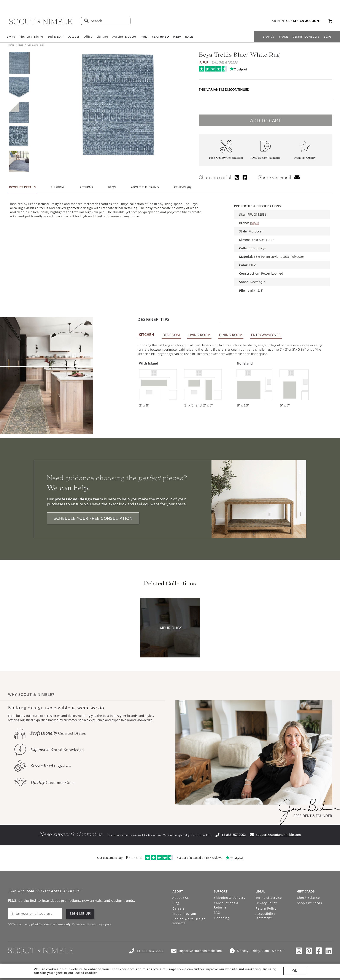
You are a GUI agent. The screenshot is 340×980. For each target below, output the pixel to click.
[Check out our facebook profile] (319, 951)
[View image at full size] (118, 105)
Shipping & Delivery (230, 898)
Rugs (144, 37)
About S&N (181, 898)
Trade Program (184, 914)
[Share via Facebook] (245, 177)
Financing (222, 918)
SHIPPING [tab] (58, 187)
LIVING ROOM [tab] (199, 335)
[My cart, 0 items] (330, 21)
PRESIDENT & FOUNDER (313, 816)
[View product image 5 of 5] (19, 161)
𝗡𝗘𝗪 (177, 37)
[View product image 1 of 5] (19, 63)
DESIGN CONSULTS (306, 37)
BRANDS (269, 37)
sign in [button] (278, 21)
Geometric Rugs (35, 45)
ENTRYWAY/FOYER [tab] (266, 335)
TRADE (283, 37)
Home (11, 45)
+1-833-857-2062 (234, 835)
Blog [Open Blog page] (176, 903)
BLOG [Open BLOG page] (328, 37)
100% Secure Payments (265, 158)
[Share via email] (297, 177)
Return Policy (266, 908)
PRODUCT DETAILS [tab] (22, 187)
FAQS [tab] (112, 187)
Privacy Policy (266, 903)
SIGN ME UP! (81, 914)
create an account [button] (304, 21)
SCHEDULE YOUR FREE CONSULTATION (93, 518)
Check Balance (308, 898)
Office (88, 37)
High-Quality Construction (226, 158)
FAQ (217, 912)
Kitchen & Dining (31, 37)
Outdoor (73, 37)
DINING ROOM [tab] (231, 335)
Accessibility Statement (265, 916)
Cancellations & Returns (226, 905)
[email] (35, 914)
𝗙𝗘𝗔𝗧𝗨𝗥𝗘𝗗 (160, 37)
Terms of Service (269, 898)
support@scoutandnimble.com (278, 835)
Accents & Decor (124, 37)
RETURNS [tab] (86, 187)
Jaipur (203, 62)
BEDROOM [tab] (171, 335)
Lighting (102, 37)
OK (295, 971)
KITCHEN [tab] (146, 335)
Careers (179, 908)
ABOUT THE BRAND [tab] (145, 187)
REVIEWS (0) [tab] (182, 187)
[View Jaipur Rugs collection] (170, 628)
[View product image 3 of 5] (19, 112)
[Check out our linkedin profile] (329, 951)
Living (11, 37)
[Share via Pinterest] (237, 177)
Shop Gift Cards (310, 903)
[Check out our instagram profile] (299, 951)
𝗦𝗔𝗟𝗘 (189, 37)
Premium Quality (305, 158)
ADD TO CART (265, 120)
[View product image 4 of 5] (19, 137)
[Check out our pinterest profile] (309, 951)
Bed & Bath (55, 37)
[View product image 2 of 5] (19, 87)
